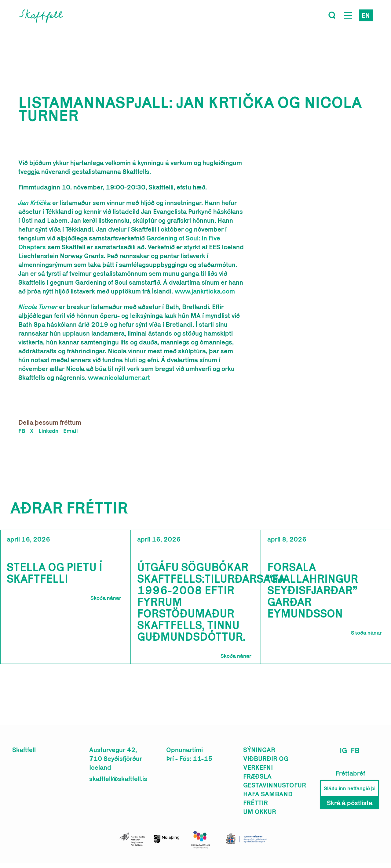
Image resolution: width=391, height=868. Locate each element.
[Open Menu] (348, 15)
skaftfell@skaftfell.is (118, 779)
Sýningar (259, 750)
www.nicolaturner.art (119, 377)
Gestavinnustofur (275, 785)
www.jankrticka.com (205, 291)
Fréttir (256, 803)
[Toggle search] (332, 15)
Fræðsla (257, 776)
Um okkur (260, 812)
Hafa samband (268, 794)
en (366, 15)
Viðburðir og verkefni (266, 763)
